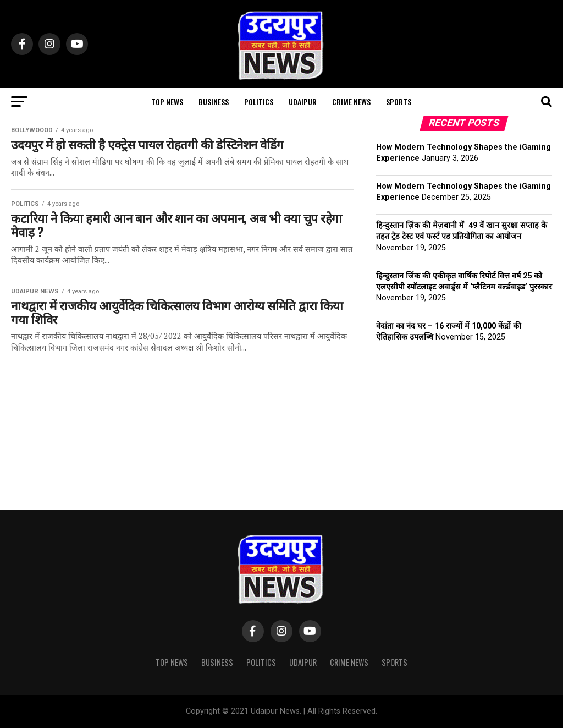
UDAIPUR (303, 102)
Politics (259, 102)
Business (214, 102)
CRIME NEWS (351, 102)
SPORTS (399, 102)
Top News (167, 102)
